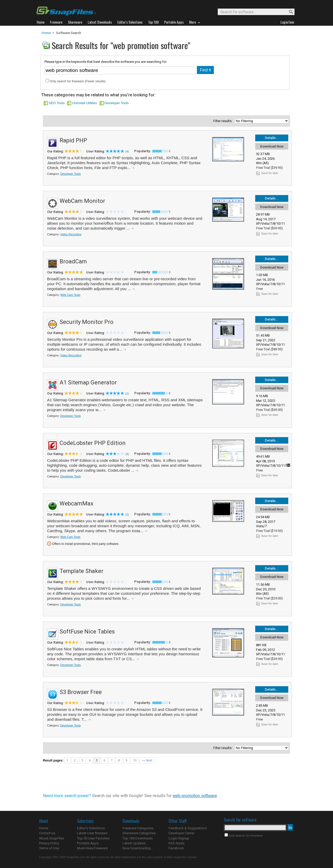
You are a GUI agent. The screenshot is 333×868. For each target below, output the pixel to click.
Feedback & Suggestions (188, 828)
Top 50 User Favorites (93, 838)
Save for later (270, 173)
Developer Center (181, 833)
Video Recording (71, 234)
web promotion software (195, 796)
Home (46, 33)
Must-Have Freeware (92, 848)
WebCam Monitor (82, 201)
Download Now (272, 146)
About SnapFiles (52, 838)
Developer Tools (117, 103)
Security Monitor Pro (87, 322)
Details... (272, 138)
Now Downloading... (138, 848)
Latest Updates (134, 843)
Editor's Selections (91, 828)
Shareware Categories (139, 833)
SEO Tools (57, 103)
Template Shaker (81, 571)
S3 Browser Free (81, 692)
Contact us (47, 833)
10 (135, 760)
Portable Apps (88, 843)
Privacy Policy (49, 843)
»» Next (147, 760)
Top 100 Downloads (138, 838)
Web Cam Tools (70, 295)
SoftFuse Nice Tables (87, 632)
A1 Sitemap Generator (88, 382)
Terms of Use (49, 848)
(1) (127, 393)
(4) (127, 151)
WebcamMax (76, 503)
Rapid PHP (73, 140)
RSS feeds (177, 843)
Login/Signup (179, 838)
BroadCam (73, 261)
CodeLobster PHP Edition (93, 443)
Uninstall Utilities (84, 103)
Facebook (176, 848)
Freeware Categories (138, 828)
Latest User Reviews (92, 833)
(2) (127, 515)
